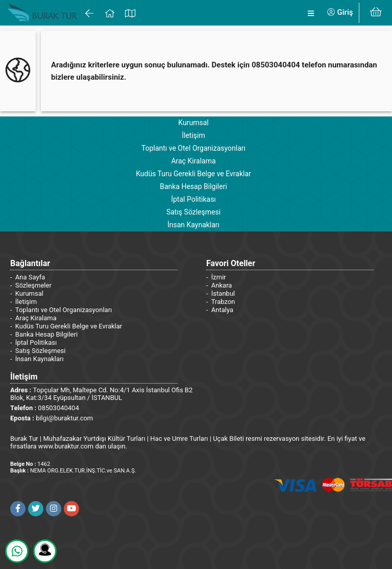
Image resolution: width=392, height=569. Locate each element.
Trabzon (223, 302)
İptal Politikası (193, 199)
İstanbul (223, 293)
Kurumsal (193, 123)
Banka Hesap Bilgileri (193, 186)
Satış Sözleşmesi (193, 212)
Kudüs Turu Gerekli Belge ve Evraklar (193, 174)
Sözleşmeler (33, 285)
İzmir (219, 277)
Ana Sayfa (30, 277)
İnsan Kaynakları (193, 225)
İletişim (193, 135)
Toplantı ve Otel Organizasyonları (193, 148)
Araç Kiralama (193, 161)
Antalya (222, 310)
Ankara (222, 285)
